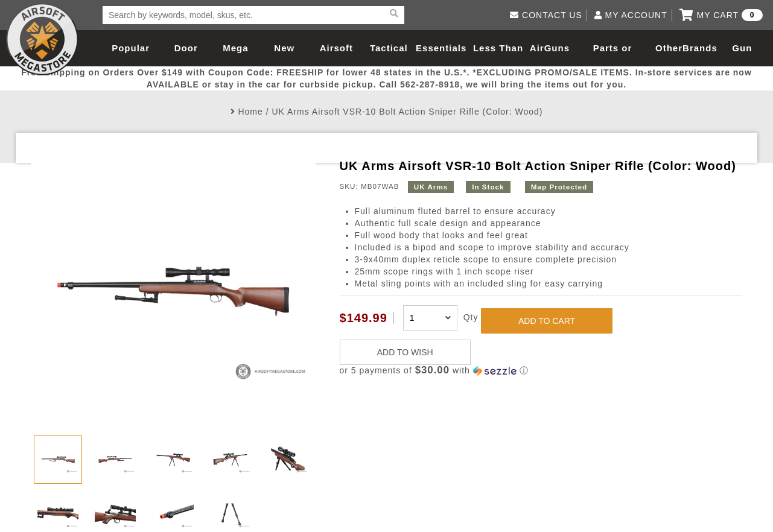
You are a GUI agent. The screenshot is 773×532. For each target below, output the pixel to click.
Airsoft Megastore (42, 39)
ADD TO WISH (405, 352)
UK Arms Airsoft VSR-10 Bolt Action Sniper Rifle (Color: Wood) (407, 112)
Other (669, 48)
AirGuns (550, 48)
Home (250, 112)
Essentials (441, 48)
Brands (700, 48)
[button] (541, 371)
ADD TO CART (547, 321)
